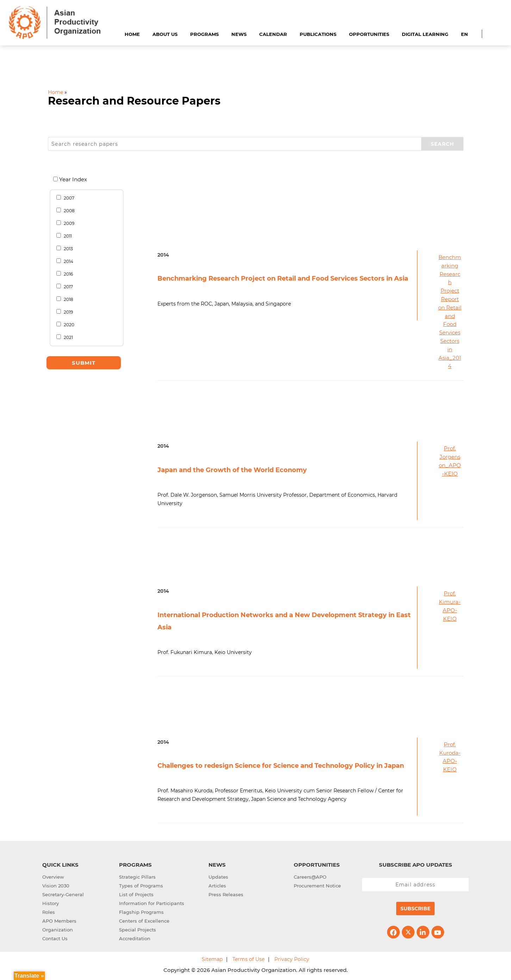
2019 (67, 312)
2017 (67, 287)
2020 (68, 325)
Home (132, 34)
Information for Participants (152, 903)
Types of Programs (141, 886)
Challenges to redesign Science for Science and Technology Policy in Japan (281, 766)
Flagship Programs (141, 912)
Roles (49, 912)
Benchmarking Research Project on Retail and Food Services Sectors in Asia (283, 278)
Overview (53, 877)
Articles (217, 886)
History (51, 903)
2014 (67, 261)
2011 (67, 236)
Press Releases (226, 894)
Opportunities (369, 34)
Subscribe (415, 909)
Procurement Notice (317, 886)
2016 (67, 274)
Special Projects (138, 930)
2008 (68, 211)
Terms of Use (248, 959)
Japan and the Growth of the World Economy (232, 470)
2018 (67, 299)
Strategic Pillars (137, 877)
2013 (67, 249)
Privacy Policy (292, 959)
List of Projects (136, 894)
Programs (204, 34)
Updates (218, 877)
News (239, 34)
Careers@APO (310, 877)
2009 (68, 223)
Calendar (273, 34)
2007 (68, 198)
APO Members (59, 921)
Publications (318, 34)
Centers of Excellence (144, 921)
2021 (67, 337)
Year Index (73, 179)
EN (465, 34)
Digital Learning (425, 34)
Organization (58, 930)
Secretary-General (63, 894)
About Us (165, 34)
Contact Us (55, 938)
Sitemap (212, 959)
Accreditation (135, 938)
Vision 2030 (56, 886)
